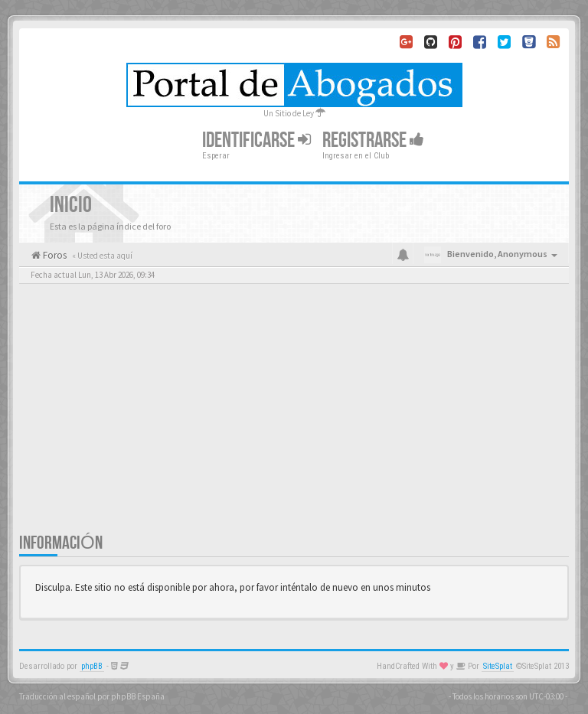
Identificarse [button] (256, 140)
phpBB (92, 666)
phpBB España (138, 696)
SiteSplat (498, 666)
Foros (54, 255)
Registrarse (373, 140)
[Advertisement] (294, 417)
